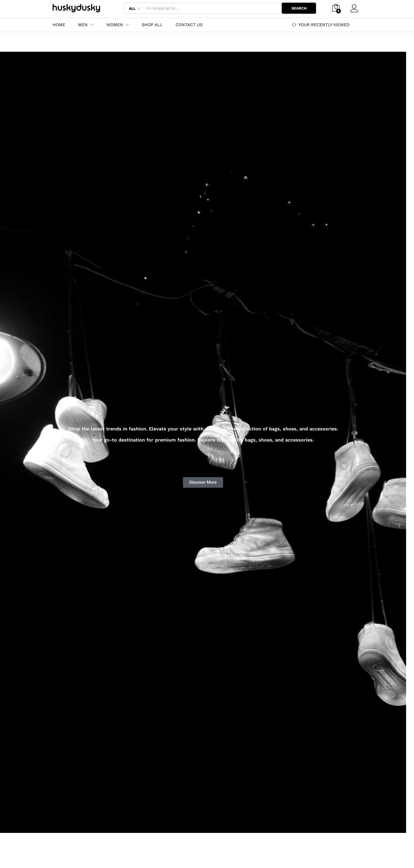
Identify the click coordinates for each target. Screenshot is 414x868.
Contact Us (189, 25)
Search (299, 8)
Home (59, 25)
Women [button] (115, 25)
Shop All (152, 25)
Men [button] (83, 25)
